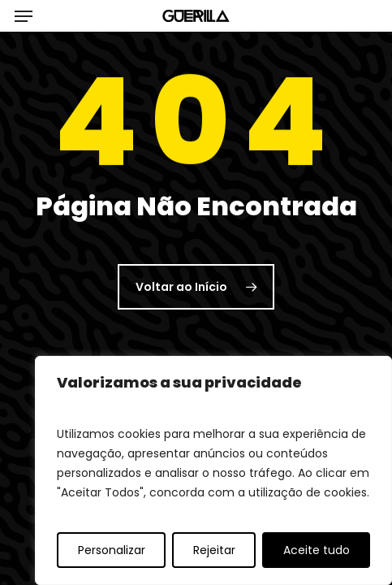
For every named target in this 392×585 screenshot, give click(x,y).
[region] (213, 470)
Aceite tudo (317, 550)
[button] (24, 16)
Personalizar (112, 550)
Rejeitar (214, 550)
